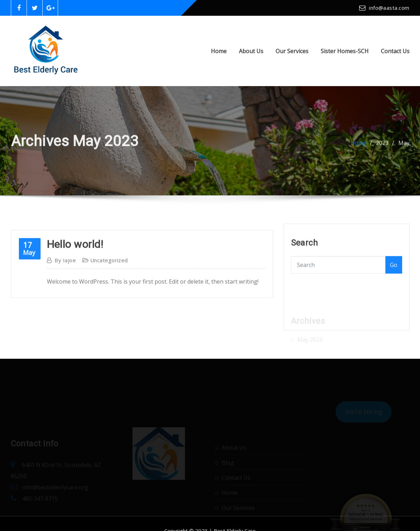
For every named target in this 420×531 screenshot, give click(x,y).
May (404, 145)
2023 (382, 145)
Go (394, 268)
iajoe (65, 266)
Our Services (292, 51)
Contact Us (395, 51)
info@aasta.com (389, 8)
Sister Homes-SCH (345, 51)
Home (219, 51)
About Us (251, 51)
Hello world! (75, 250)
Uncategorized (109, 266)
